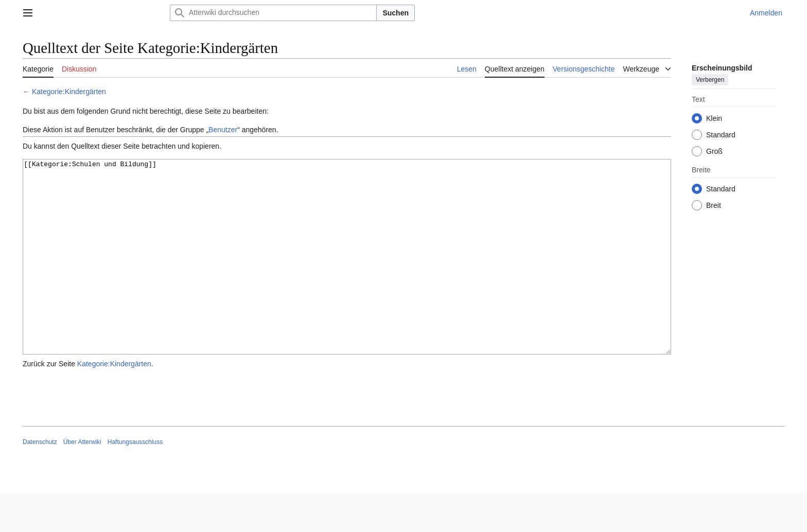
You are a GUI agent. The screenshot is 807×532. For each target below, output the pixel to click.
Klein (714, 118)
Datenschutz (40, 481)
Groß (714, 151)
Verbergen (710, 80)
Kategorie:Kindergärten (69, 92)
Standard (721, 135)
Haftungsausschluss (135, 481)
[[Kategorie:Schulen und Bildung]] (347, 276)
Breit (714, 205)
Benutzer (223, 130)
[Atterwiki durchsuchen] (273, 13)
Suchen (396, 13)
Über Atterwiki (82, 481)
